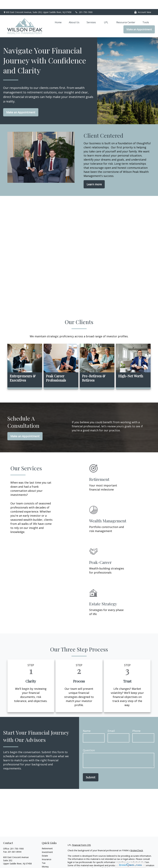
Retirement (47, 839)
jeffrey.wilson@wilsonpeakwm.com (20, 860)
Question (89, 741)
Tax (44, 854)
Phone (136, 722)
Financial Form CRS (81, 836)
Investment (47, 843)
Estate (45, 847)
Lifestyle (46, 861)
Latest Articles (49, 865)
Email (111, 722)
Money (45, 858)
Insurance (47, 850)
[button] (58, 13)
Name (87, 722)
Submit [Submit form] (91, 768)
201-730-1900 (84, 3)
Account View (143, 3)
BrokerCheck (137, 841)
